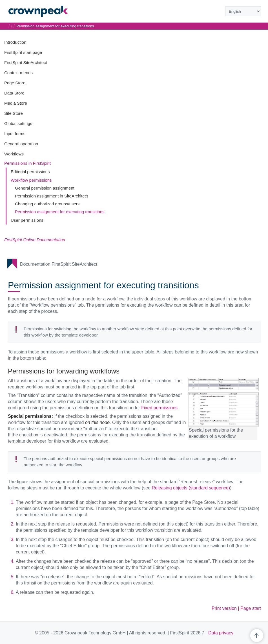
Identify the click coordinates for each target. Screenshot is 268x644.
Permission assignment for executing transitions (60, 212)
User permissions (27, 220)
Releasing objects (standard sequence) (191, 488)
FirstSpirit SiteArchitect (26, 62)
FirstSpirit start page (23, 52)
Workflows (14, 154)
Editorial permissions (30, 172)
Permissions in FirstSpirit (27, 163)
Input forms (15, 134)
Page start (251, 608)
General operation (21, 144)
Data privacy (221, 633)
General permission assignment (45, 188)
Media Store (16, 103)
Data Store (14, 93)
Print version (224, 608)
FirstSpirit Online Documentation (35, 240)
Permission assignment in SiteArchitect (51, 196)
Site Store (14, 113)
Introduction (15, 42)
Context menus (18, 73)
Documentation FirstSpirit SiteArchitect (59, 264)
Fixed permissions (159, 408)
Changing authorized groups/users (47, 204)
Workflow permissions (31, 180)
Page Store (15, 83)
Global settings (18, 123)
